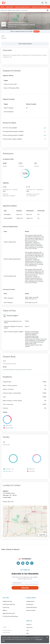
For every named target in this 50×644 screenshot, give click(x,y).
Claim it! (36, 31)
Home (2, 7)
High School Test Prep (9, 613)
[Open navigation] (46, 3)
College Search (30, 601)
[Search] (42, 3)
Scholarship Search (32, 607)
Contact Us (29, 627)
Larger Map (42, 535)
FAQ (27, 630)
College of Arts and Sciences (40, 7)
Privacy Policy (6, 630)
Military (5, 610)
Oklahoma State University (22, 7)
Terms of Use (6, 632)
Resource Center (31, 610)
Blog (28, 633)
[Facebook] (23, 563)
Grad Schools (10, 7)
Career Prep (6, 607)
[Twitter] (18, 563)
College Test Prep (7, 601)
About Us (29, 624)
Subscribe (25, 588)
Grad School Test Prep (9, 604)
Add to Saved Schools (25, 44)
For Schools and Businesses (10, 616)
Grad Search (30, 604)
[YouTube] (27, 563)
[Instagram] (32, 563)
